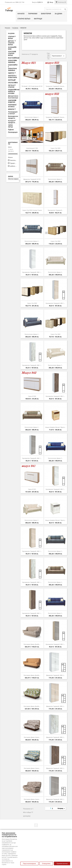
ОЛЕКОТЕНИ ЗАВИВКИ (13, 61)
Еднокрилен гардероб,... (56, 210)
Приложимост (58, 56)
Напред (61, 809)
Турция (13, 163)
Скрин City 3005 (55, 148)
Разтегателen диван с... (32, 117)
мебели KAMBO (13, 166)
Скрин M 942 (32, 396)
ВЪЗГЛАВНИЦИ (13, 58)
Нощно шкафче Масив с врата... (55, 427)
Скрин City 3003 (32, 303)
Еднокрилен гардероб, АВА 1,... (32, 272)
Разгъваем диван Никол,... (32, 737)
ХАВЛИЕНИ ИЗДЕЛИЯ (12, 101)
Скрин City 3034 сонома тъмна (32, 210)
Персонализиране (29, 863)
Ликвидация (13, 132)
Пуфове (11, 130)
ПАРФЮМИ (33, 14)
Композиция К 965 (32, 148)
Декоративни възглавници (13, 97)
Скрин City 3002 (55, 334)
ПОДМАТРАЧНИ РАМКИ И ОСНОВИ (13, 92)
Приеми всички (62, 863)
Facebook (36, 825)
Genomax (13, 160)
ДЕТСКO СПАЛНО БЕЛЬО (11, 43)
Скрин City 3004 (55, 241)
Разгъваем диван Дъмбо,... (32, 644)
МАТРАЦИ (38, 19)
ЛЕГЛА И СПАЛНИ (11, 86)
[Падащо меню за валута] (40, 2)
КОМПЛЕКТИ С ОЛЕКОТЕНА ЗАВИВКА (13, 68)
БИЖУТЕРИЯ (46, 14)
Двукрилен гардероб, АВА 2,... (56, 675)
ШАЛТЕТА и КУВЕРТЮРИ (13, 77)
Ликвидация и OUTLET (13, 113)
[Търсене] (56, 9)
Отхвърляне (46, 863)
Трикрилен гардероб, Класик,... (56, 86)
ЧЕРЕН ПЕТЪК (10, 126)
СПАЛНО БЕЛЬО (24, 19)
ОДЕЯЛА (11, 73)
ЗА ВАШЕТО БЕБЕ (12, 48)
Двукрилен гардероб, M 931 (32, 179)
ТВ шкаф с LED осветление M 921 (32, 86)
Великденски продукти (13, 117)
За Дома (58, 14)
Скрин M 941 (32, 489)
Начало (21, 14)
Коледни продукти (12, 122)
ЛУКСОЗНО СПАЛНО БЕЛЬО (12, 53)
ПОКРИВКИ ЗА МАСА (12, 106)
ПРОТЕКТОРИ (13, 83)
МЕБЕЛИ (11, 109)
